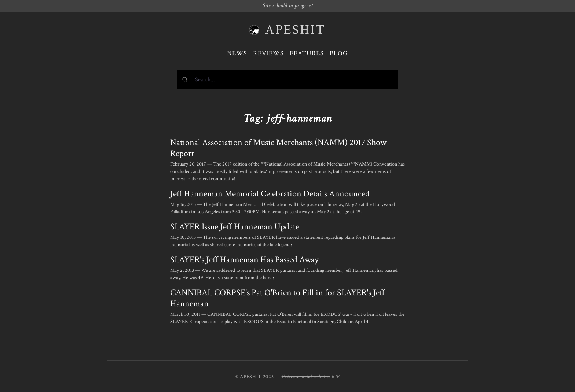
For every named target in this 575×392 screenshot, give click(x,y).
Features (307, 53)
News (237, 53)
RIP (336, 377)
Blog (339, 53)
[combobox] (287, 79)
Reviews (268, 53)
